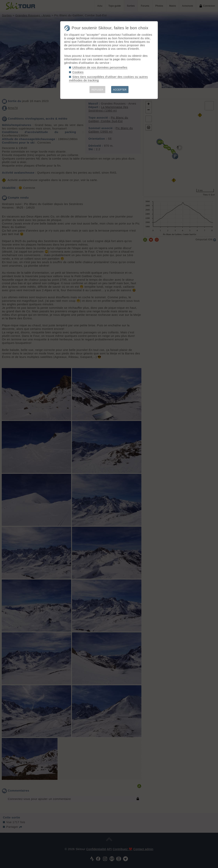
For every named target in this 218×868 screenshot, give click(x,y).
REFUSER (97, 90)
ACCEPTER (120, 90)
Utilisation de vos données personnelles (100, 67)
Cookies (78, 72)
